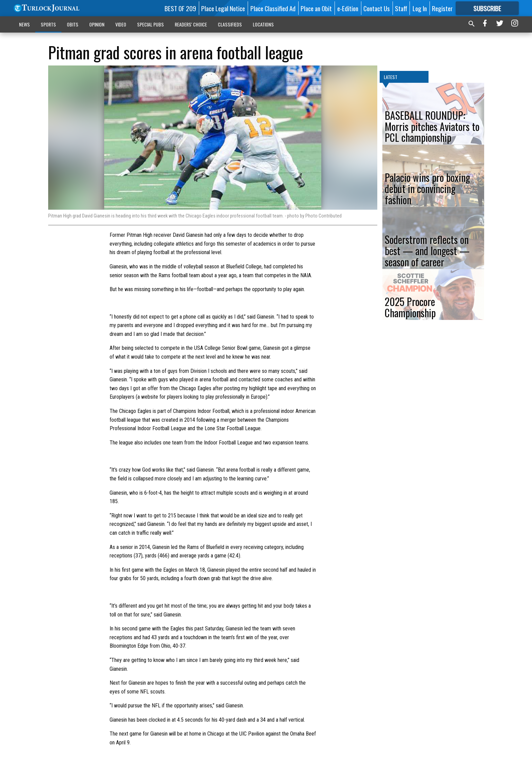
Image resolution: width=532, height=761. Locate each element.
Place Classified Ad (273, 8)
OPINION (97, 24)
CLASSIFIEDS (230, 24)
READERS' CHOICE (191, 24)
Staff (401, 8)
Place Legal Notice (223, 8)
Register (442, 8)
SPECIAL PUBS (150, 24)
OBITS (73, 24)
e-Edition (348, 8)
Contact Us (377, 8)
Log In (420, 8)
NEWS (24, 24)
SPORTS (48, 24)
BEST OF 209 (180, 8)
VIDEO (121, 24)
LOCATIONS (263, 24)
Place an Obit (316, 8)
